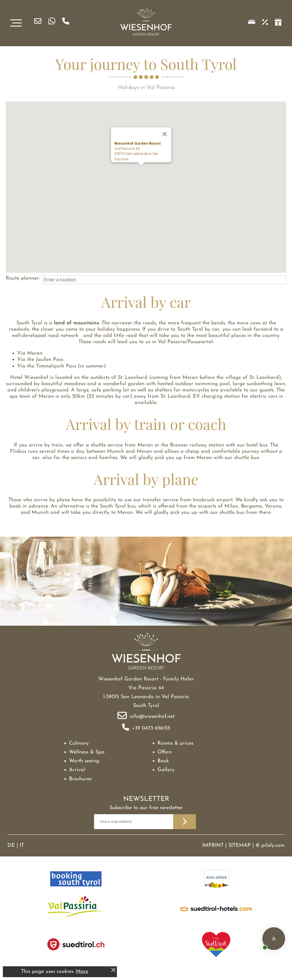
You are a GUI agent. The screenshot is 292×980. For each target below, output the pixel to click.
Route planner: (23, 278)
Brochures (80, 779)
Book (163, 761)
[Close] (165, 134)
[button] (141, 171)
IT (22, 845)
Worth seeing (84, 761)
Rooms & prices (175, 743)
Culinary (79, 743)
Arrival (77, 770)
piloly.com (273, 845)
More (82, 972)
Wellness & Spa (87, 752)
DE (11, 845)
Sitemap (240, 845)
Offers (165, 752)
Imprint (213, 845)
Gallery (166, 770)
